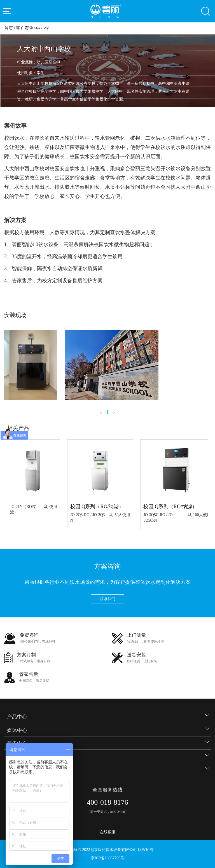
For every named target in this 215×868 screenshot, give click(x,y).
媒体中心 (17, 730)
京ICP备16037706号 (107, 858)
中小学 (43, 28)
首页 (9, 28)
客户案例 (25, 28)
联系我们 (107, 599)
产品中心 (17, 717)
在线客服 (107, 832)
